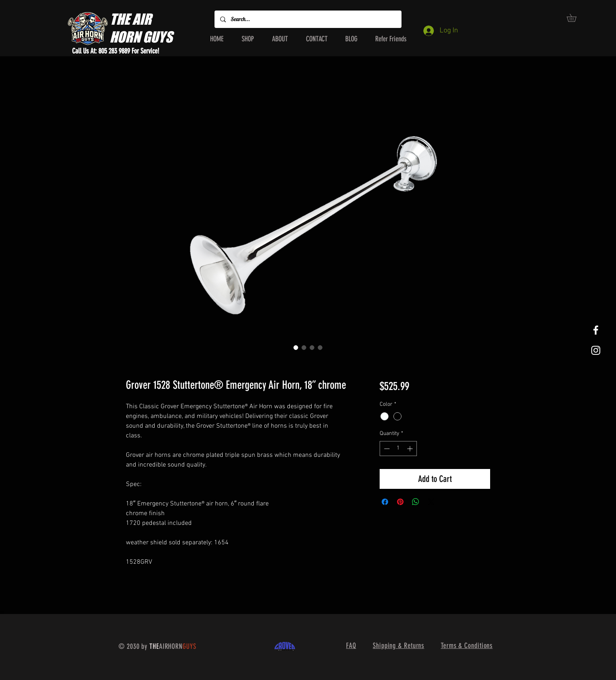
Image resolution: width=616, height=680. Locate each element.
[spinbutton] (398, 449)
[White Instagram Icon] (596, 350)
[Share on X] (431, 502)
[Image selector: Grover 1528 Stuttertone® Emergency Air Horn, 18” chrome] (296, 347)
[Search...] (308, 19)
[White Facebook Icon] (596, 330)
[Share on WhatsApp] (416, 502)
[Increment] (411, 449)
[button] (575, 18)
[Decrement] (386, 449)
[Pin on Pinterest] (400, 502)
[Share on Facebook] (385, 502)
